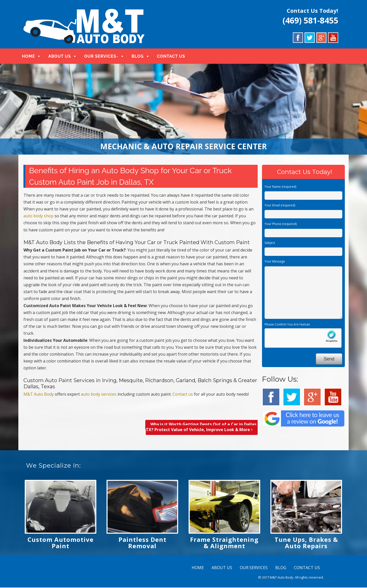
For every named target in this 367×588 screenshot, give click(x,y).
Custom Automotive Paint (61, 543)
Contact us (183, 395)
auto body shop (38, 216)
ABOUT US (62, 57)
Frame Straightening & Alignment (224, 543)
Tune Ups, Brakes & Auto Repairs (306, 543)
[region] (183, 110)
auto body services (99, 395)
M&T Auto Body (39, 395)
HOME (30, 57)
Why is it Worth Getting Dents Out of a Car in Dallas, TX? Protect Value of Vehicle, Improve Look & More (202, 428)
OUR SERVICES (102, 57)
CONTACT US (173, 57)
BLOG (140, 57)
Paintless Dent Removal (142, 543)
